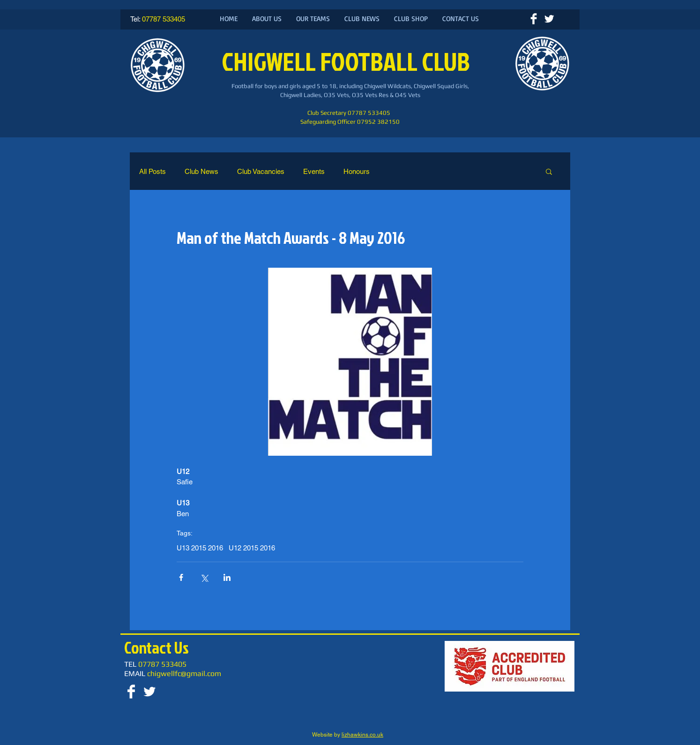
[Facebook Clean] (534, 19)
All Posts (153, 171)
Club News (201, 171)
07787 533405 (164, 19)
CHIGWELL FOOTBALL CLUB (348, 61)
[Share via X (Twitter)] (204, 577)
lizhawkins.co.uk (362, 735)
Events (314, 171)
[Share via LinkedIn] (227, 577)
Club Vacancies (261, 171)
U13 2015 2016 (200, 548)
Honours (357, 171)
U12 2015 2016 (252, 548)
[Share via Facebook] (181, 577)
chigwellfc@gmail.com (184, 674)
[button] (549, 171)
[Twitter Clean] (549, 19)
